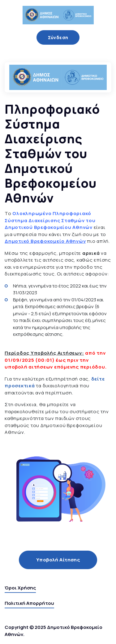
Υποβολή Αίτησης (58, 560)
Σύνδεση (58, 37)
